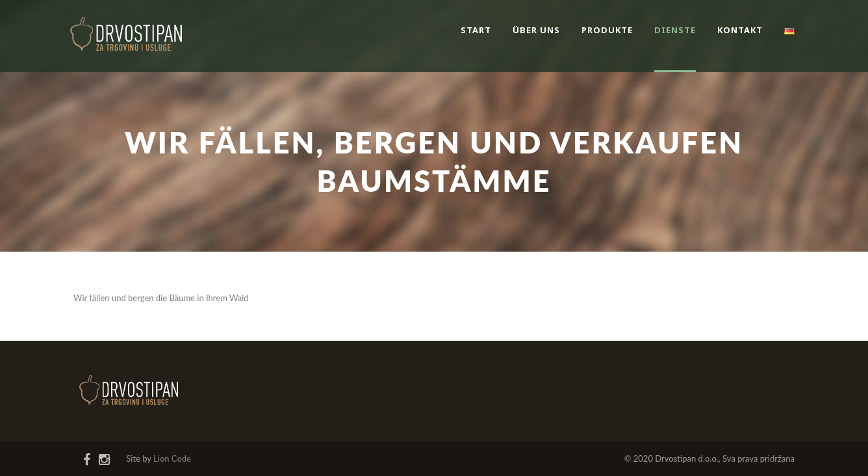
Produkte (607, 30)
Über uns (536, 30)
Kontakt (740, 30)
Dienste (675, 30)
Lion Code (172, 458)
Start (476, 30)
